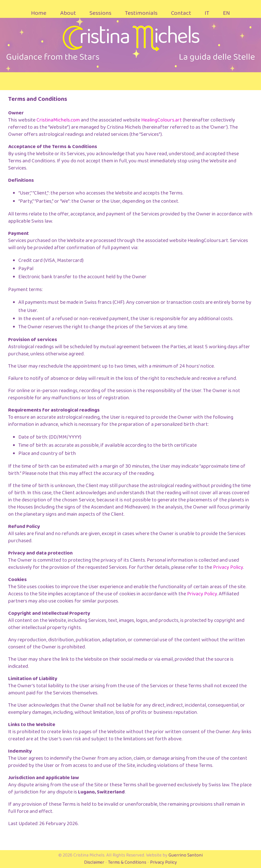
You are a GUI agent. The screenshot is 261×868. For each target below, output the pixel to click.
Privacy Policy (228, 567)
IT (207, 13)
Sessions (100, 13)
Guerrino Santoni (186, 855)
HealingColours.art (161, 120)
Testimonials (141, 13)
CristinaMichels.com (58, 120)
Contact (181, 13)
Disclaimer (94, 862)
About (68, 13)
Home (39, 13)
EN (226, 13)
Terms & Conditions (127, 862)
